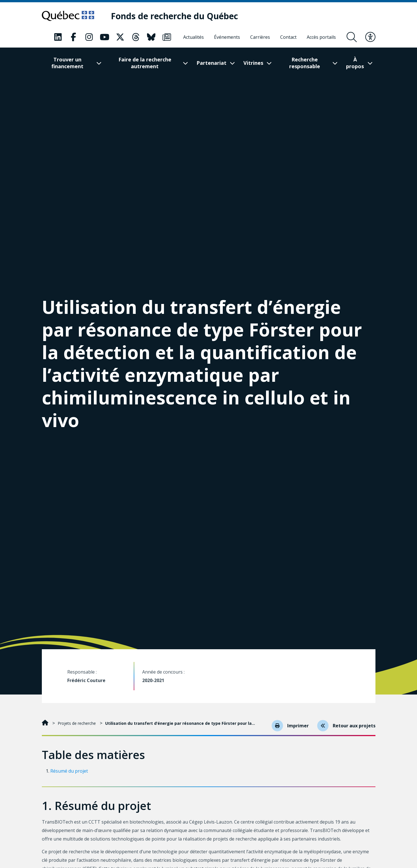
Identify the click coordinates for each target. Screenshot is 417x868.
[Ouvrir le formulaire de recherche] (352, 37)
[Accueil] (46, 723)
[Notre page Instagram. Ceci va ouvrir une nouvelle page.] (89, 37)
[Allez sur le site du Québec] (68, 16)
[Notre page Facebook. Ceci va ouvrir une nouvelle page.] (74, 37)
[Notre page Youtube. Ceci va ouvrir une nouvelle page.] (105, 37)
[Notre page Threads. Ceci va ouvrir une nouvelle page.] (136, 37)
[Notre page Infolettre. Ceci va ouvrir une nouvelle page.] (167, 37)
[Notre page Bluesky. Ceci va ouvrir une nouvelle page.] (151, 37)
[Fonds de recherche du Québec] (174, 16)
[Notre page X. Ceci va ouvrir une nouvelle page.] (120, 37)
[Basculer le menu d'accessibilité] (370, 37)
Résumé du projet (69, 771)
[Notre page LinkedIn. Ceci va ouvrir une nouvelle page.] (58, 37)
